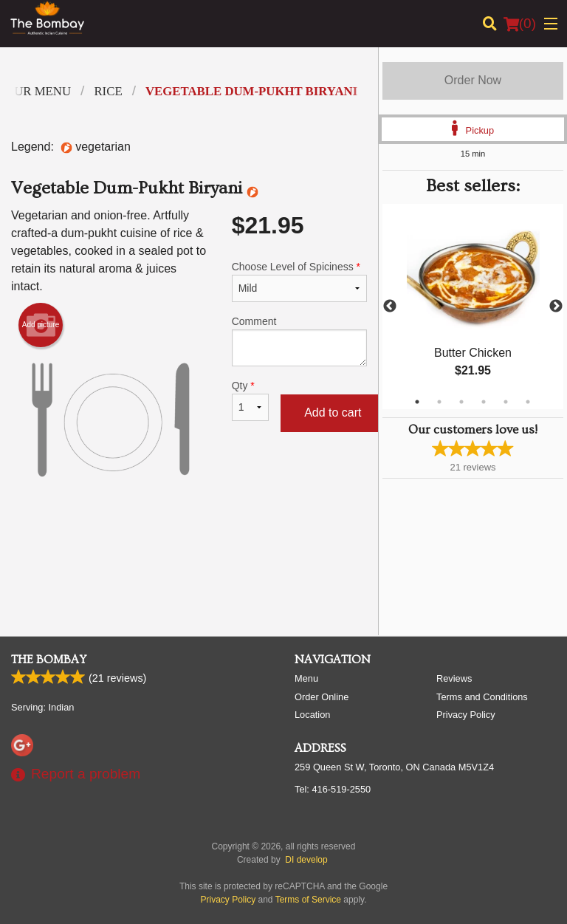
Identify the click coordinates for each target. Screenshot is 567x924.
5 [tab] (506, 402)
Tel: (333, 789)
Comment (299, 341)
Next (556, 307)
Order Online (322, 697)
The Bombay (49, 660)
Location (312, 715)
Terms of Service (308, 900)
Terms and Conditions (482, 697)
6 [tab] (528, 402)
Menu (306, 678)
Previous (390, 307)
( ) (520, 24)
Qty (250, 400)
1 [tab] (417, 402)
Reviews (454, 678)
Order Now (473, 80)
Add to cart (333, 413)
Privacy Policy (466, 715)
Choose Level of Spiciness (299, 281)
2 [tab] (439, 402)
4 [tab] (484, 402)
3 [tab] (461, 402)
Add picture (41, 325)
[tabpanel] (473, 307)
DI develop (306, 860)
